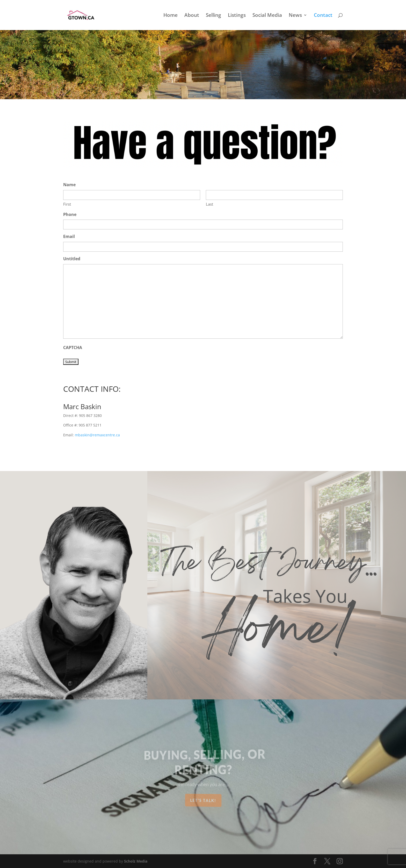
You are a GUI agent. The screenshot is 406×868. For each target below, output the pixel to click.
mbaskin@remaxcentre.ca (97, 435)
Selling (213, 16)
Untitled (72, 259)
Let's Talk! (203, 800)
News (295, 16)
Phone (70, 214)
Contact (323, 16)
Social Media (267, 16)
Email (69, 236)
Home (171, 16)
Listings (237, 16)
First (67, 204)
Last (209, 204)
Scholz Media (136, 861)
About (192, 16)
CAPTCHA (73, 348)
